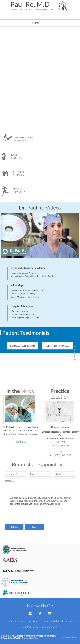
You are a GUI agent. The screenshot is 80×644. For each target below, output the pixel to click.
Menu (39, 23)
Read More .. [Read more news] (21, 442)
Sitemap (69, 621)
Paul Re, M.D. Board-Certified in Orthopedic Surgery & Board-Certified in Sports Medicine (28, 637)
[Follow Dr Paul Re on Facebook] (30, 613)
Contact (27, 627)
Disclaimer (33, 621)
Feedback (20, 621)
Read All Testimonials (23, 346)
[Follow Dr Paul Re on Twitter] (40, 613)
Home (10, 621)
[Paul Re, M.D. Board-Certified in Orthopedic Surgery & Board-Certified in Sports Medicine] (32, 6)
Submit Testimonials (57, 346)
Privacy (44, 621)
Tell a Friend (56, 621)
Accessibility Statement (45, 627)
